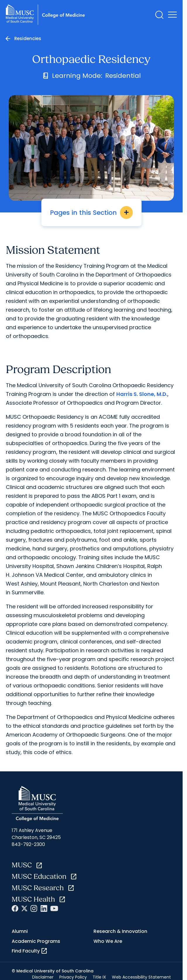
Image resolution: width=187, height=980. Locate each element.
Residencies (28, 38)
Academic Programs (36, 941)
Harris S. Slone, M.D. (142, 394)
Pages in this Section (91, 212)
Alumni (20, 931)
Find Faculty (30, 951)
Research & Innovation (120, 931)
